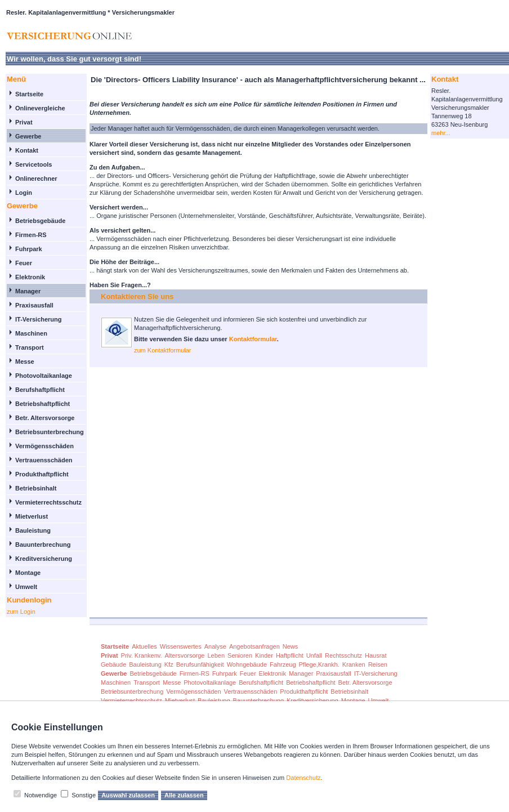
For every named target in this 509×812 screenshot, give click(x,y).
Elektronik (30, 277)
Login (24, 193)
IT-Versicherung (39, 319)
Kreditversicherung (44, 559)
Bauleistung (33, 530)
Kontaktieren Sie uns (137, 296)
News (291, 646)
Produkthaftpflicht (42, 474)
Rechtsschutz (343, 655)
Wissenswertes (181, 646)
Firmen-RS (31, 235)
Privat (24, 122)
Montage (28, 573)
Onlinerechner (36, 179)
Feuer (24, 263)
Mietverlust (32, 516)
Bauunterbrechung (43, 545)
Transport (30, 347)
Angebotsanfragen (254, 646)
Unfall (314, 655)
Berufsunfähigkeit (200, 664)
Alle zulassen (184, 795)
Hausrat (376, 655)
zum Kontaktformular (162, 350)
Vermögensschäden (44, 446)
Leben (216, 655)
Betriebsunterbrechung (50, 432)
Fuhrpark (29, 249)
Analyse (215, 646)
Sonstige (84, 795)
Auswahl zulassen (128, 795)
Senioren (240, 655)
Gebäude (113, 664)
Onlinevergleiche (40, 108)
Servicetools (34, 164)
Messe (25, 362)
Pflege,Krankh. (319, 664)
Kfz (169, 664)
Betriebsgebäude (40, 221)
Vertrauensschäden (44, 460)
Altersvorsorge (185, 655)
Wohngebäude (247, 664)
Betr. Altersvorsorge (45, 418)
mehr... (441, 133)
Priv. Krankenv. (142, 655)
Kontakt (27, 150)
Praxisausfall (34, 305)
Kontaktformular (253, 339)
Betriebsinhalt (36, 488)
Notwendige (41, 795)
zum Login (21, 612)
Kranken (354, 664)
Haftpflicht (290, 655)
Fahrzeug (283, 664)
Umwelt (26, 587)
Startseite (29, 94)
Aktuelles (144, 646)
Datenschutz (303, 778)
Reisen (378, 664)
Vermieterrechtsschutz (48, 502)
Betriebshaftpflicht (43, 404)
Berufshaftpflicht (40, 390)
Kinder (264, 655)
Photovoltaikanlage (44, 376)
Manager (28, 291)
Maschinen (31, 333)
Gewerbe (28, 136)
